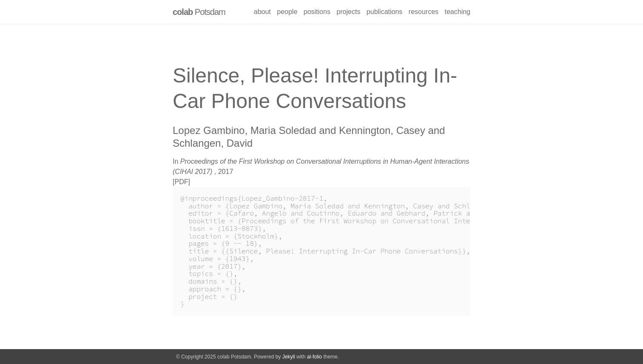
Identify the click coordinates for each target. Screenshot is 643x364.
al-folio (314, 357)
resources (424, 12)
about (262, 12)
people (287, 12)
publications (385, 12)
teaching (458, 12)
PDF (181, 182)
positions (317, 12)
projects (348, 12)
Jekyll (289, 357)
